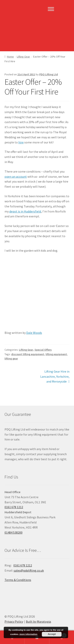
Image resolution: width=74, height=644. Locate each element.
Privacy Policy (14, 621)
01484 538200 (14, 532)
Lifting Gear (23, 57)
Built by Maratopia (38, 621)
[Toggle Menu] (51, 9)
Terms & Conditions (18, 580)
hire (21, 142)
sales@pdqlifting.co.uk (29, 570)
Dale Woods (34, 333)
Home (10, 57)
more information (28, 634)
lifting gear (11, 358)
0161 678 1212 (14, 507)
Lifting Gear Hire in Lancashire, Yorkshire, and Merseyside (55, 376)
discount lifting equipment (28, 354)
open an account (16, 177)
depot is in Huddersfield (25, 211)
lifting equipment (56, 354)
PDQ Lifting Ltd (49, 74)
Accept (52, 634)
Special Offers (43, 350)
